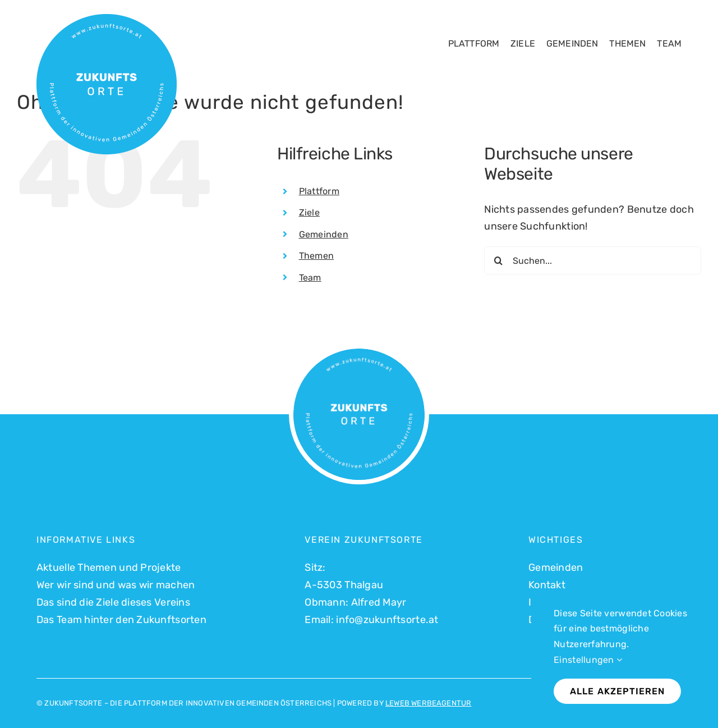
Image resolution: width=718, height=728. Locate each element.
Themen (317, 256)
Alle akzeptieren (617, 691)
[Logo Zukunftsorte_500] (107, 19)
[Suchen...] (593, 260)
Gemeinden (324, 234)
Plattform (319, 191)
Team (310, 278)
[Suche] (498, 260)
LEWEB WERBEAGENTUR (429, 703)
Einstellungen (588, 660)
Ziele (309, 212)
